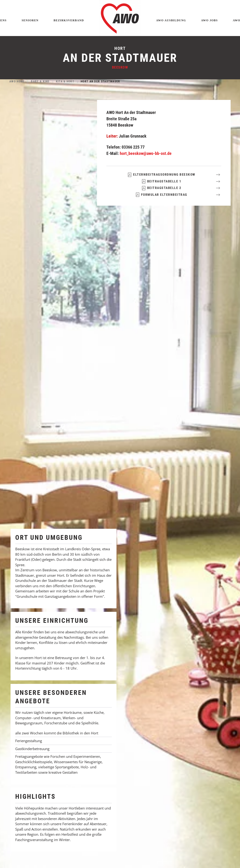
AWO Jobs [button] (209, 20)
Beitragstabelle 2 (161, 196)
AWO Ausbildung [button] (171, 20)
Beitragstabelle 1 (161, 189)
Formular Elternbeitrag (161, 202)
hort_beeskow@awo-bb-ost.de (146, 153)
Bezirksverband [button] (69, 20)
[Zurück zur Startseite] (120, 18)
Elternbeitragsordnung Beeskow (161, 182)
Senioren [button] (30, 20)
